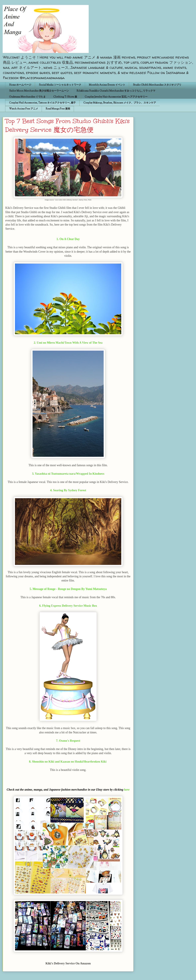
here (127, 790)
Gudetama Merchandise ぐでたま (27, 97)
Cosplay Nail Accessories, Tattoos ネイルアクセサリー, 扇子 (42, 103)
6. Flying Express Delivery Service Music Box (68, 606)
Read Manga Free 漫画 (58, 109)
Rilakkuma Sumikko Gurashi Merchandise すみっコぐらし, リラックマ (116, 91)
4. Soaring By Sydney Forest (68, 490)
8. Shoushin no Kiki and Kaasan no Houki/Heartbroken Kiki (68, 762)
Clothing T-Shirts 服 (65, 97)
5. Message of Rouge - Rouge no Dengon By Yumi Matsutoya (68, 589)
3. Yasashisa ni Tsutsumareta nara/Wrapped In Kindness (68, 474)
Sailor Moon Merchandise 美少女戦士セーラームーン (39, 91)
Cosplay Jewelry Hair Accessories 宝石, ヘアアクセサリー (116, 97)
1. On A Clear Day (68, 239)
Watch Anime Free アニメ (24, 109)
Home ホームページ (20, 85)
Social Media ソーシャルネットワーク (60, 85)
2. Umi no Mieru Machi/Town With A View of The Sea (68, 343)
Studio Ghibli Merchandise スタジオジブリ (157, 85)
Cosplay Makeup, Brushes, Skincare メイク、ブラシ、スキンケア (120, 103)
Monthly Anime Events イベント (107, 85)
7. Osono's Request (68, 741)
